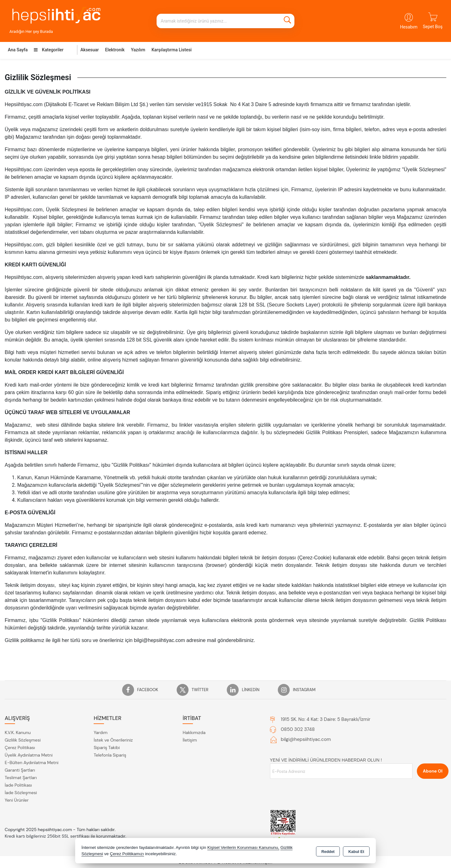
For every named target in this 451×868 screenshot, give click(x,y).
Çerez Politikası (20, 747)
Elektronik (115, 50)
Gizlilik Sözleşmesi (23, 740)
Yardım (101, 732)
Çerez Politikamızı (127, 854)
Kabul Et (356, 851)
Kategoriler (49, 50)
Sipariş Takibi (107, 747)
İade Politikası (18, 785)
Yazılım (138, 50)
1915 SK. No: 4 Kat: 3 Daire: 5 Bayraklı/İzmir (326, 719)
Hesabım (409, 27)
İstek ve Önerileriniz (113, 740)
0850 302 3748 (298, 729)
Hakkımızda (194, 732)
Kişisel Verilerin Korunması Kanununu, (243, 847)
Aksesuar (90, 50)
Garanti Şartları (20, 770)
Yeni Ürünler (17, 800)
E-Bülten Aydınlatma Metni (32, 763)
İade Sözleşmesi (21, 793)
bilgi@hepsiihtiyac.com (306, 739)
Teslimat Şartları (21, 778)
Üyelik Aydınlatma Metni (29, 755)
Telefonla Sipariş (110, 755)
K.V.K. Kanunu (18, 732)
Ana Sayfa (18, 50)
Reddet (328, 851)
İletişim (190, 740)
